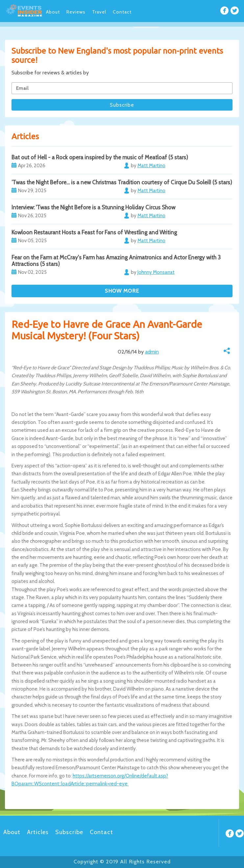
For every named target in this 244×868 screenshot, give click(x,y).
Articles (38, 832)
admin (152, 352)
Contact (122, 12)
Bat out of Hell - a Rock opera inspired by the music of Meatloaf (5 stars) (100, 157)
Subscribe (69, 832)
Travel (99, 12)
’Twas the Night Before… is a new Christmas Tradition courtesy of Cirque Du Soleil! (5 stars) (122, 182)
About (53, 12)
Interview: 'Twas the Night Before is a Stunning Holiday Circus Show (93, 207)
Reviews (76, 12)
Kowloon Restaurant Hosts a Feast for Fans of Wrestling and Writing (94, 232)
